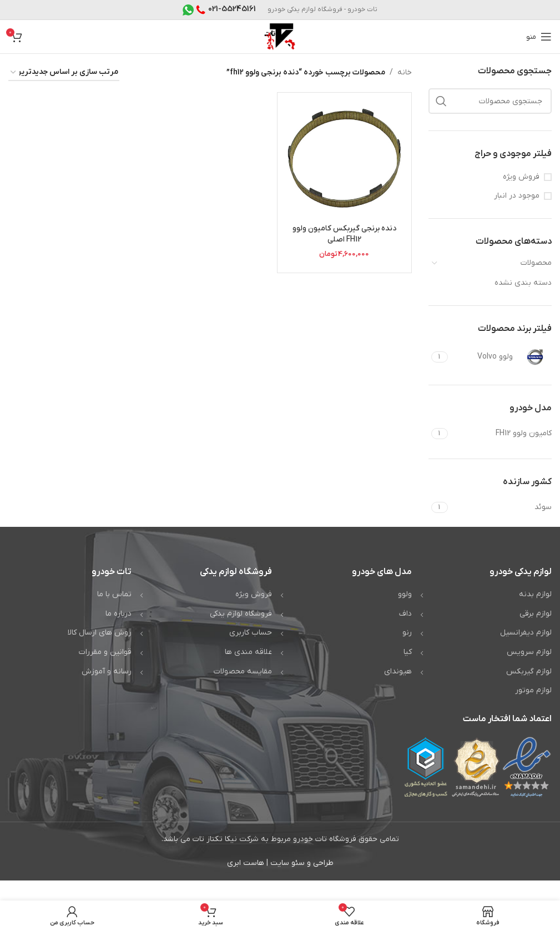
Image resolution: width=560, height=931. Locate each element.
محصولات (536, 263)
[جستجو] (490, 101)
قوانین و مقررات (105, 652)
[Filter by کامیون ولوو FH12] (501, 434)
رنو (407, 633)
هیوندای (398, 671)
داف (405, 614)
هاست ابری (246, 863)
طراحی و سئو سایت (302, 863)
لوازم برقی (536, 614)
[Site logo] (280, 36)
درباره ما (118, 614)
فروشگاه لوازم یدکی (241, 614)
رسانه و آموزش (107, 671)
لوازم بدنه (535, 594)
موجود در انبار (517, 196)
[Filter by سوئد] (501, 507)
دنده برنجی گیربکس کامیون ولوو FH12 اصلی (344, 234)
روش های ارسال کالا (100, 633)
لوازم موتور (533, 690)
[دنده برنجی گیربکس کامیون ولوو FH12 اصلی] (344, 160)
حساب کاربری (251, 633)
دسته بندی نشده (523, 283)
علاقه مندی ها (248, 652)
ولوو (405, 594)
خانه (405, 72)
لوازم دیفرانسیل (526, 633)
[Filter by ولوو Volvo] (501, 357)
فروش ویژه (521, 177)
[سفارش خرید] (64, 73)
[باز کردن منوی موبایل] (539, 37)
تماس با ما (114, 594)
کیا (408, 652)
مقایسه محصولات (243, 671)
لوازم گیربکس (529, 671)
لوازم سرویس (529, 652)
